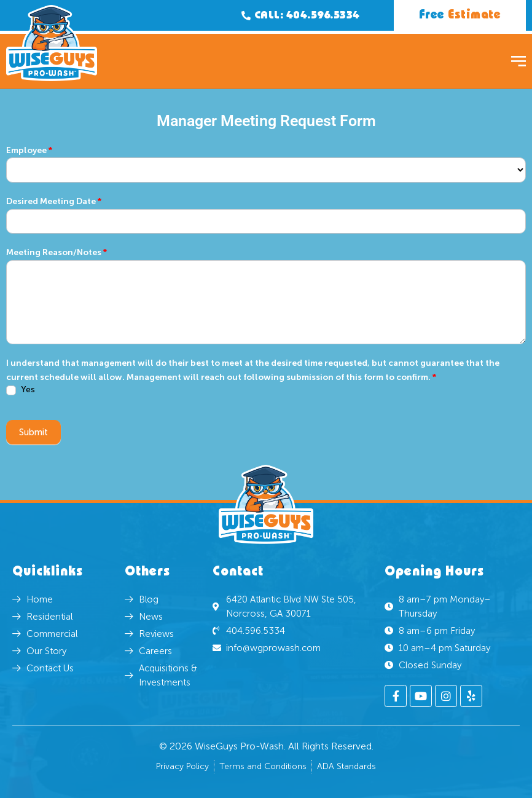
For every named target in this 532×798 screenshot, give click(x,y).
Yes (21, 390)
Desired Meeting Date (54, 201)
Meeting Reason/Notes (57, 252)
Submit (33, 432)
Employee (29, 150)
